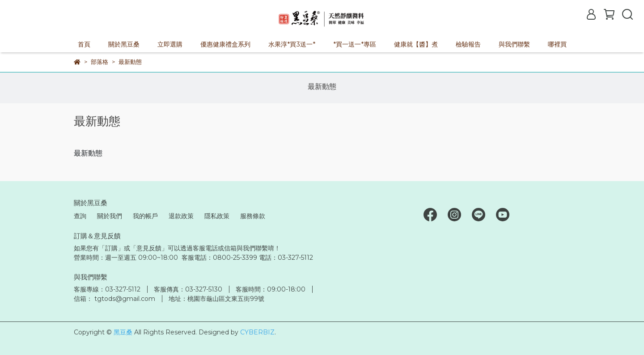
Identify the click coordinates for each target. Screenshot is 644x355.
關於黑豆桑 (124, 44)
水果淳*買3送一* (292, 44)
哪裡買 (557, 44)
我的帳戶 (145, 216)
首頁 (84, 44)
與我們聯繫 (514, 44)
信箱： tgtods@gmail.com (114, 299)
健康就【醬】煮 (416, 44)
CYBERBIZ (257, 332)
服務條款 (253, 216)
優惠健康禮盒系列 (225, 44)
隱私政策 (217, 216)
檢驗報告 (468, 44)
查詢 (80, 216)
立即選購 (170, 44)
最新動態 (322, 87)
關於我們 (110, 216)
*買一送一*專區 (355, 44)
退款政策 (181, 216)
